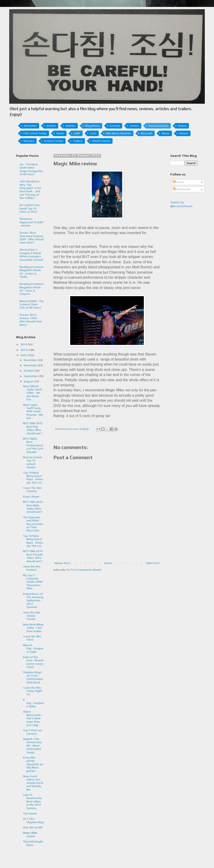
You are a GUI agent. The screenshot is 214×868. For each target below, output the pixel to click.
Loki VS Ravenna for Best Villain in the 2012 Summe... (32, 802)
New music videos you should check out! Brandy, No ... (33, 783)
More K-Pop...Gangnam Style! (33, 649)
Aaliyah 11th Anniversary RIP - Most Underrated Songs (32, 746)
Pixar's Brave (31, 497)
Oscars (184, 133)
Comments (182, 189)
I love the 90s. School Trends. (32, 616)
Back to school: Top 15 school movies (33, 462)
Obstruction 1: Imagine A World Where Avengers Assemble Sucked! (31, 255)
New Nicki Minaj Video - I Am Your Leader (33, 628)
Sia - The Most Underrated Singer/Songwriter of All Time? (31, 169)
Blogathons (93, 126)
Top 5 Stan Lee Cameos (33, 732)
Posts (178, 182)
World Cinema (101, 141)
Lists (93, 133)
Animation (30, 126)
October (29, 371)
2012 (24, 355)
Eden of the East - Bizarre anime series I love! (33, 662)
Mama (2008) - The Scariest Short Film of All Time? (32, 305)
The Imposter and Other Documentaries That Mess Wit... (33, 524)
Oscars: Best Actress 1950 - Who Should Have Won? (31, 320)
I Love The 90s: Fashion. (33, 490)
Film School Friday (35, 133)
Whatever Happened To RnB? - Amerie (32, 222)
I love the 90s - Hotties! (32, 568)
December (31, 360)
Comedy (115, 126)
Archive (51, 126)
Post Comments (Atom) (86, 570)
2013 (24, 350)
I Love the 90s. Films (32, 638)
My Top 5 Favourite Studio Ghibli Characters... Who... (33, 582)
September (31, 376)
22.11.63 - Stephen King (33, 820)
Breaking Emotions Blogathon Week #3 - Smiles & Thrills (32, 272)
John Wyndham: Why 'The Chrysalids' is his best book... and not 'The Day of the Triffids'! (30, 190)
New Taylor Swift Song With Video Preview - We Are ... (33, 412)
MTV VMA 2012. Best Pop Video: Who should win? (33, 428)
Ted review (30, 814)
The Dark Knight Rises (33, 843)
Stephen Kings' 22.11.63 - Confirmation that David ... (33, 677)
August (29, 381)
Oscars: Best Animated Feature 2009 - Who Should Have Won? (32, 238)
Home (108, 563)
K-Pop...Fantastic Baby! (33, 703)
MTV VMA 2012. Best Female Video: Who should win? (33, 556)
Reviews (29, 141)
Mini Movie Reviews (119, 133)
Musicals (147, 133)
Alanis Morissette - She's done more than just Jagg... (33, 718)
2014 (24, 344)
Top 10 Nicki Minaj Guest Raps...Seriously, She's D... (33, 478)
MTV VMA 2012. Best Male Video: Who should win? (33, 507)
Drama (182, 126)
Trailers (78, 141)
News (166, 133)
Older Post (153, 563)
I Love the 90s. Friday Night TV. (33, 691)
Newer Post (62, 563)
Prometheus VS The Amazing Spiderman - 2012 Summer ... (33, 601)
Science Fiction (54, 141)
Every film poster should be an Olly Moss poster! (33, 764)
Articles (71, 126)
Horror (60, 133)
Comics (134, 126)
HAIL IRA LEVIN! (33, 828)
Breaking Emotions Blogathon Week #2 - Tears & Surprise (32, 289)
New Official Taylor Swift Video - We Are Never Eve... (32, 393)
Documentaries (159, 126)
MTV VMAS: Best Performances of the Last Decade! (33, 445)
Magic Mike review (30, 834)
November (31, 365)
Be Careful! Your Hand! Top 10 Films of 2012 (30, 208)
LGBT (77, 133)
